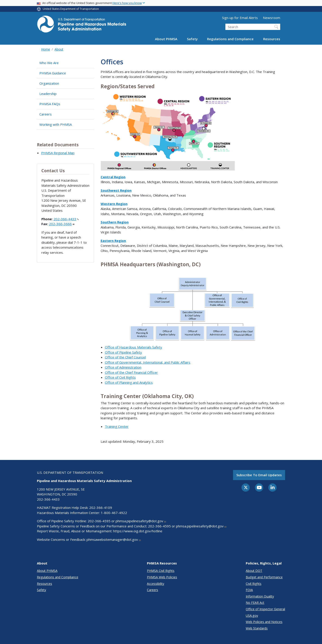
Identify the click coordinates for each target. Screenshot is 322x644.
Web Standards (257, 628)
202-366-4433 (66, 219)
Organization (49, 83)
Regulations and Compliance (230, 39)
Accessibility (156, 584)
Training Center (117, 426)
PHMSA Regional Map (58, 153)
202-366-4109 (101, 508)
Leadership (48, 94)
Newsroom (272, 18)
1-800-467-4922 (114, 513)
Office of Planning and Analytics (129, 382)
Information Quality (260, 596)
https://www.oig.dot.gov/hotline (138, 531)
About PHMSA (166, 39)
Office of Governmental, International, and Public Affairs (148, 362)
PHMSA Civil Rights (161, 571)
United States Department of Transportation (71, 9)
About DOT (254, 571)
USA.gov (252, 616)
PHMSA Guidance (53, 73)
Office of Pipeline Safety (123, 352)
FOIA (249, 590)
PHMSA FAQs (50, 104)
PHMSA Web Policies (162, 577)
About (59, 49)
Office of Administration (123, 367)
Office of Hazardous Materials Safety (133, 347)
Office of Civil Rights (120, 377)
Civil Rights (254, 584)
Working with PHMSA (56, 124)
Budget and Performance (264, 577)
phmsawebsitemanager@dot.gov (114, 539)
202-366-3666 (62, 224)
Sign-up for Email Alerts (240, 18)
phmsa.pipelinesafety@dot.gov (141, 521)
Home (46, 49)
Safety (192, 39)
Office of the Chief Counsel (125, 357)
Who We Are (49, 63)
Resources (272, 39)
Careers (46, 114)
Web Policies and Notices (264, 622)
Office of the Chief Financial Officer (131, 372)
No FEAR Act (255, 603)
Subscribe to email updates (259, 475)
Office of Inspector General (265, 609)
